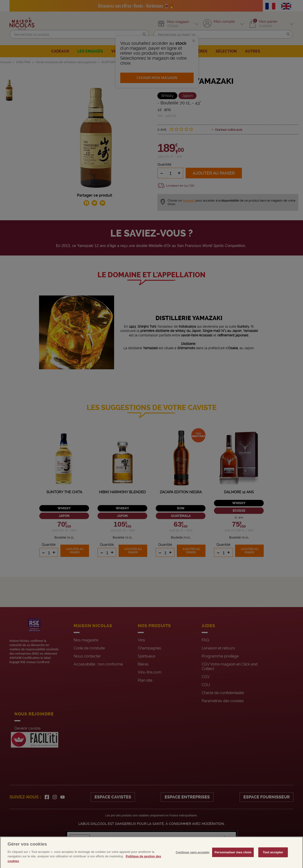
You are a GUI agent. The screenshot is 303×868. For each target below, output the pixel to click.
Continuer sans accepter (193, 859)
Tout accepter (273, 859)
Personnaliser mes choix (233, 859)
